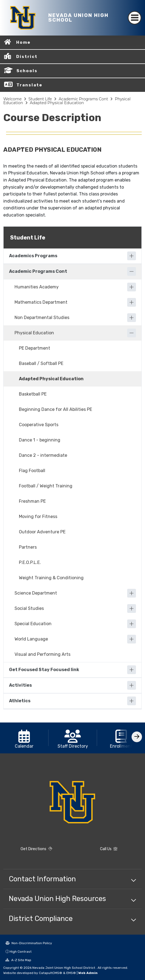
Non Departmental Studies (42, 318)
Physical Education (34, 333)
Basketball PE (33, 394)
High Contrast (21, 952)
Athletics (20, 701)
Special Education (33, 624)
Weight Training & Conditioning (51, 578)
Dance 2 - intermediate (43, 455)
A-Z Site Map (18, 960)
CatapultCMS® (51, 973)
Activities (20, 685)
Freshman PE (32, 501)
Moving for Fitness (38, 517)
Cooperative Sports (39, 425)
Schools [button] (27, 71)
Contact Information (42, 879)
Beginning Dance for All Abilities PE (56, 409)
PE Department (35, 348)
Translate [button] (29, 85)
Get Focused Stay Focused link (44, 670)
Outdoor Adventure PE (42, 532)
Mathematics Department (41, 302)
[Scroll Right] (137, 737)
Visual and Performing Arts (42, 654)
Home (23, 42)
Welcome (12, 99)
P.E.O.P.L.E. (30, 562)
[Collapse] (132, 271)
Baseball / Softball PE (41, 363)
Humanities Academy (37, 287)
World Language (31, 639)
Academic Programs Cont (83, 99)
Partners (28, 547)
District (27, 57)
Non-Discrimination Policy (29, 943)
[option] (24, 738)
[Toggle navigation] (135, 18)
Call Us (109, 849)
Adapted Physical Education (57, 103)
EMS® (71, 973)
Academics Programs (33, 256)
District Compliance (41, 918)
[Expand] (132, 256)
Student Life (40, 99)
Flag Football (32, 471)
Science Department (36, 593)
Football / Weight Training (46, 486)
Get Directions (36, 849)
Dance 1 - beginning (40, 440)
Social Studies (29, 608)
